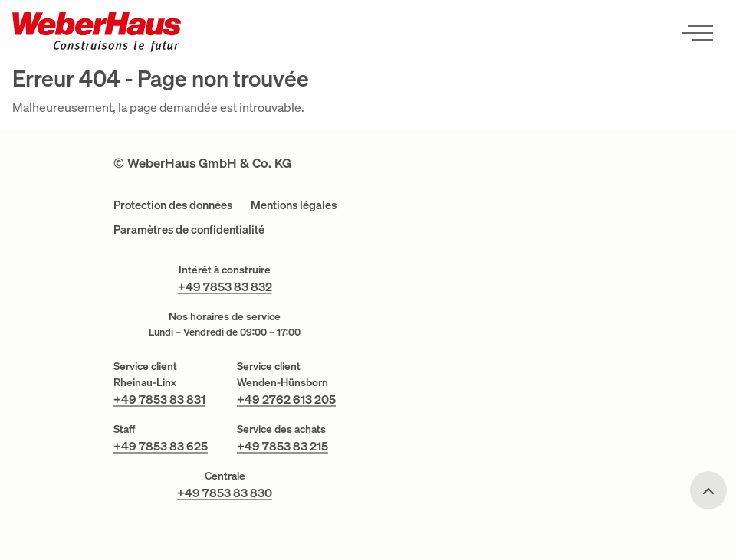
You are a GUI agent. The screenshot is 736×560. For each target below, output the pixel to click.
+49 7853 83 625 (161, 446)
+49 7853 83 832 (225, 287)
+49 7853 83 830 (225, 493)
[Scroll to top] (708, 490)
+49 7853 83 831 (159, 399)
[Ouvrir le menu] (698, 32)
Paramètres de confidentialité (189, 229)
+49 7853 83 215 (283, 446)
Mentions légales (294, 205)
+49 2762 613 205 (286, 399)
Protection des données (173, 205)
